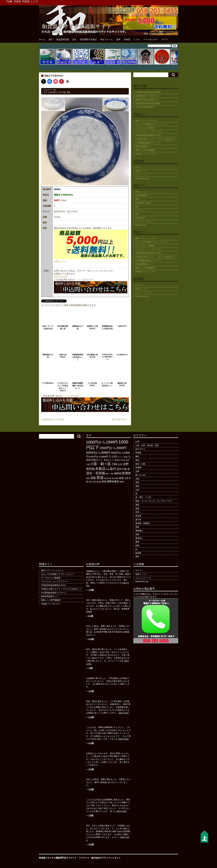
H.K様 (91, 844)
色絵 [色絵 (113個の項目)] (88, 478)
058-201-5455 (61, 277)
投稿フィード (141, 171)
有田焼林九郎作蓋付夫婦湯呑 (148, 92)
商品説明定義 (63, 39)
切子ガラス (140, 449)
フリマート (84, 858)
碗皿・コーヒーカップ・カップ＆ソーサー (154, 501)
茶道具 (138, 516)
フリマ (165, 39)
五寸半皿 (62, 92)
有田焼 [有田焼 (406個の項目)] (90, 469)
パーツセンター (151, 39)
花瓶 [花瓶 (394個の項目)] (93, 478)
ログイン (139, 167)
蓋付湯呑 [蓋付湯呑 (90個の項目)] (115, 478)
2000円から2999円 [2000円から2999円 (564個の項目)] (113, 448)
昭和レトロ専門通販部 (145, 150)
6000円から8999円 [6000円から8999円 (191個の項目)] (99, 457)
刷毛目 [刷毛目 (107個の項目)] (117, 460)
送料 (118, 39)
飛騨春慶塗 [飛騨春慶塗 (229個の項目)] (113, 481)
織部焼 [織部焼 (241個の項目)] (118, 473)
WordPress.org (142, 179)
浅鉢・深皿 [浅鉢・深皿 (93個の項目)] (110, 474)
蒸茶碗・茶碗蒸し (143, 523)
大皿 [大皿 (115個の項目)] (88, 464)
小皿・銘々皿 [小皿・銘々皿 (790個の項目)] (100, 464)
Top (8, 1)
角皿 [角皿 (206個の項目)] (121, 478)
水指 (137, 479)
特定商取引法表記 (88, 39)
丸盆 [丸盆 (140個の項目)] (126, 457)
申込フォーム (106, 39)
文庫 (137, 471)
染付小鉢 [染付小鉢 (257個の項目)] (122, 469)
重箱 (137, 542)
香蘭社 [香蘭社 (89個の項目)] (122, 482)
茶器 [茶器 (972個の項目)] (100, 478)
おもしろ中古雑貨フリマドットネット (152, 124)
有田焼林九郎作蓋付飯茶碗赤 (148, 103)
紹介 (51, 39)
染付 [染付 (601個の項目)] (113, 469)
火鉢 (137, 490)
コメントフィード (143, 175)
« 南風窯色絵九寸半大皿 (53, 419)
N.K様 (91, 769)
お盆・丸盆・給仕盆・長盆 (147, 445)
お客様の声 (140, 218)
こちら (80, 280)
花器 (137, 508)
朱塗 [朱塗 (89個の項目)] (108, 469)
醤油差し (139, 538)
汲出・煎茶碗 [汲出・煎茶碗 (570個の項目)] (96, 473)
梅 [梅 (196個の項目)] (129, 469)
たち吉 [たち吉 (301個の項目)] (113, 456)
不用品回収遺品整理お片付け (148, 135)
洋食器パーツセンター (145, 154)
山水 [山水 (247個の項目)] (120, 464)
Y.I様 (91, 668)
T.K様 (91, 815)
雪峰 (68, 92)
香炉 (137, 557)
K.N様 (91, 743)
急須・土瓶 (140, 464)
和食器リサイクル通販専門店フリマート (58, 858)
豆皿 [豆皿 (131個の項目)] (126, 478)
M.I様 (91, 616)
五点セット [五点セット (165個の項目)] (109, 460)
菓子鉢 (138, 520)
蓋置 (137, 527)
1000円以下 (53, 92)
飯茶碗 (138, 553)
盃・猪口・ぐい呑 (143, 497)
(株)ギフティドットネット (147, 120)
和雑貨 (138, 453)
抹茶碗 (138, 468)
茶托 (137, 512)
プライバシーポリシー (145, 221)
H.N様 (91, 639)
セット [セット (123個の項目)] (120, 457)
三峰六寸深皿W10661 (145, 107)
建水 (137, 456)
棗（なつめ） (141, 475)
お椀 (137, 442)
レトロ (34, 1)
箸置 (137, 505)
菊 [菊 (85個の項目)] (105, 478)
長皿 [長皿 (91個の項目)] (94, 482)
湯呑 (137, 482)
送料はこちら (60, 261)
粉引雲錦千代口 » (120, 419)
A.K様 (91, 691)
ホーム (42, 39)
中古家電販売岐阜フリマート (148, 143)
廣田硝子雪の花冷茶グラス (147, 100)
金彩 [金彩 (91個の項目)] (90, 482)
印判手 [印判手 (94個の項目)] (123, 460)
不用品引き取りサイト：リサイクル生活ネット (156, 139)
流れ (74, 39)
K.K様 (91, 717)
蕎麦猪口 (139, 531)
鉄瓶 (137, 545)
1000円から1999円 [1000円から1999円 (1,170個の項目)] (102, 442)
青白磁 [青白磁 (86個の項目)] (99, 482)
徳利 (137, 460)
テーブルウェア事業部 (145, 128)
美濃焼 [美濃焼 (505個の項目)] (126, 473)
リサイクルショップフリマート (149, 132)
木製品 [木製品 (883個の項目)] (100, 469)
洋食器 (17, 1)
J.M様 (91, 590)
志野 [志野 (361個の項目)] (126, 464)
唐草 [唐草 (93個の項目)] (128, 460)
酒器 (137, 534)
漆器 (137, 486)
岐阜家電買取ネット (144, 146)
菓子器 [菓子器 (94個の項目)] (109, 478)
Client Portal (141, 225)
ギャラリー (140, 210)
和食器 (26, 1)
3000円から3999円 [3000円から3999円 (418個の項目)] (98, 453)
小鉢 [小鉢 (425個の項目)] (114, 464)
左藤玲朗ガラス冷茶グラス (147, 96)
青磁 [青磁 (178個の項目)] (104, 482)
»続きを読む (124, 713)
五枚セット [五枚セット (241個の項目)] (97, 460)
